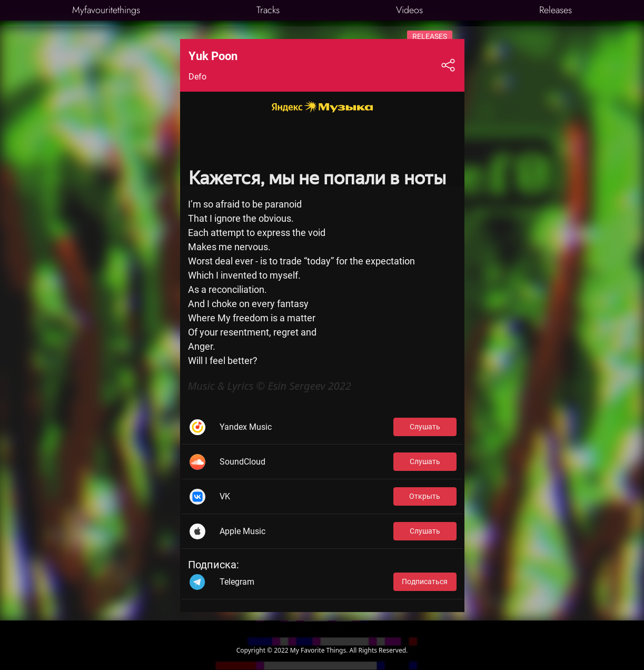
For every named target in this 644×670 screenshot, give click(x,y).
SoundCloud (242, 462)
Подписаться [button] (425, 582)
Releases (556, 10)
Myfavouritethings (106, 10)
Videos (409, 10)
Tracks (268, 10)
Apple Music (242, 531)
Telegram (237, 582)
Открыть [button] (425, 496)
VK (225, 496)
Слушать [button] (425, 427)
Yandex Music (246, 427)
